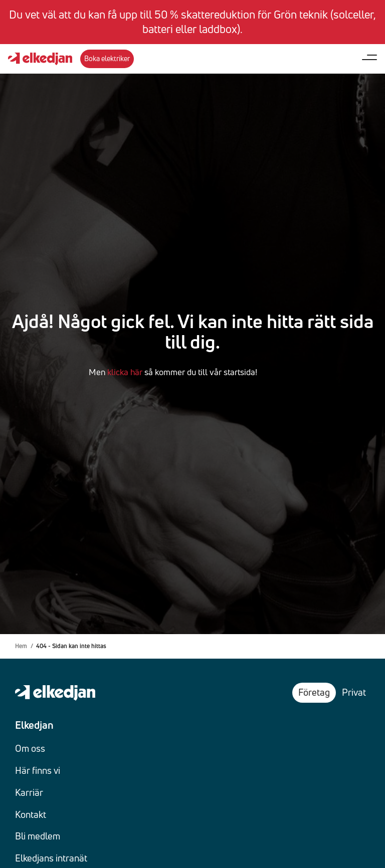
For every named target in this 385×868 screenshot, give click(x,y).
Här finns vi (38, 770)
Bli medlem (38, 836)
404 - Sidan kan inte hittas (71, 646)
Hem (21, 646)
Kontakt (31, 814)
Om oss (30, 748)
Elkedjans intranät (51, 858)
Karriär (29, 792)
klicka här (125, 372)
